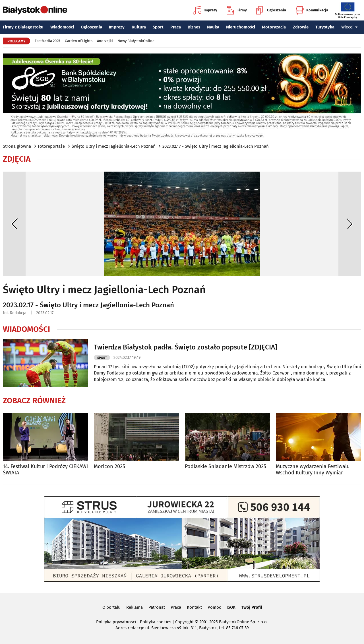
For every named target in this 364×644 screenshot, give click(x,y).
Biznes (194, 27)
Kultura (139, 27)
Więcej (349, 27)
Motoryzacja (274, 27)
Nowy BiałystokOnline (136, 41)
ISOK (231, 607)
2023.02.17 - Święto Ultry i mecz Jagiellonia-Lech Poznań (216, 146)
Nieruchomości (241, 27)
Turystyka (325, 27)
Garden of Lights (79, 41)
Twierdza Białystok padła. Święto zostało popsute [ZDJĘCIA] (186, 347)
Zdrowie (301, 27)
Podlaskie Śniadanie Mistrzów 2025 (226, 467)
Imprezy (205, 10)
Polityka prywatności (116, 622)
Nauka (213, 27)
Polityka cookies (156, 622)
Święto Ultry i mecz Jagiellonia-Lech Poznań (114, 146)
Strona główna (17, 146)
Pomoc (214, 607)
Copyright (184, 622)
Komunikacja (312, 10)
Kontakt (194, 607)
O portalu (111, 607)
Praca (176, 27)
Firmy (237, 10)
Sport (158, 27)
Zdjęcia (17, 159)
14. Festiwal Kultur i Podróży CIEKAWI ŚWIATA (45, 470)
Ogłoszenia (271, 10)
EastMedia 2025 (47, 41)
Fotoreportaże (51, 146)
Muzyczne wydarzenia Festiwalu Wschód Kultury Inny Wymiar (313, 470)
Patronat (157, 607)
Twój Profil (252, 607)
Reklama (135, 607)
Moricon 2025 (109, 467)
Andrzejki (105, 41)
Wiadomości (62, 27)
